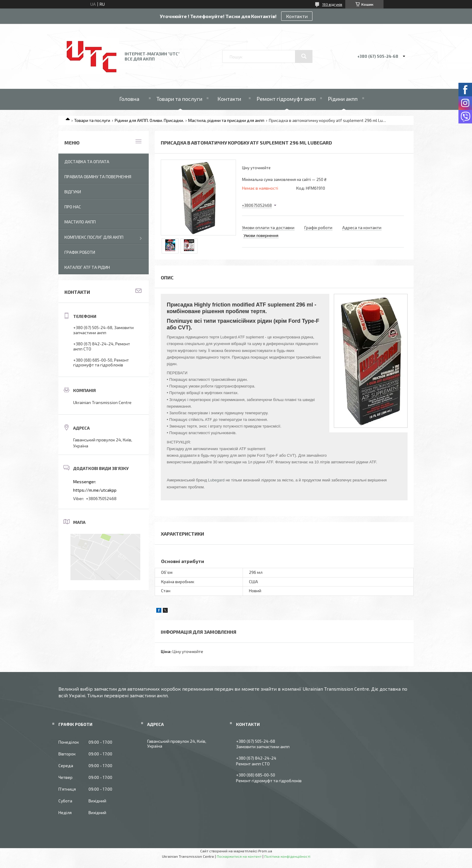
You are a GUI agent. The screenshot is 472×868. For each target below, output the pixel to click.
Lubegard (216, 480)
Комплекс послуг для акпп (94, 237)
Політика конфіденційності (287, 856)
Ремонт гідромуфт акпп (286, 99)
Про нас (73, 207)
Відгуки (73, 192)
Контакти (297, 16)
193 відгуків (332, 4)
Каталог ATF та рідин (87, 267)
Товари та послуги (179, 99)
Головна (129, 99)
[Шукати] (304, 56)
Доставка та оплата (87, 162)
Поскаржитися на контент (239, 856)
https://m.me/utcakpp (95, 490)
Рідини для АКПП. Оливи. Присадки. (149, 120)
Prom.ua (265, 851)
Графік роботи (80, 252)
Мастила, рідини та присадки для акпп (226, 120)
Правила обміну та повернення (98, 177)
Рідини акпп (343, 99)
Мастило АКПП (80, 222)
